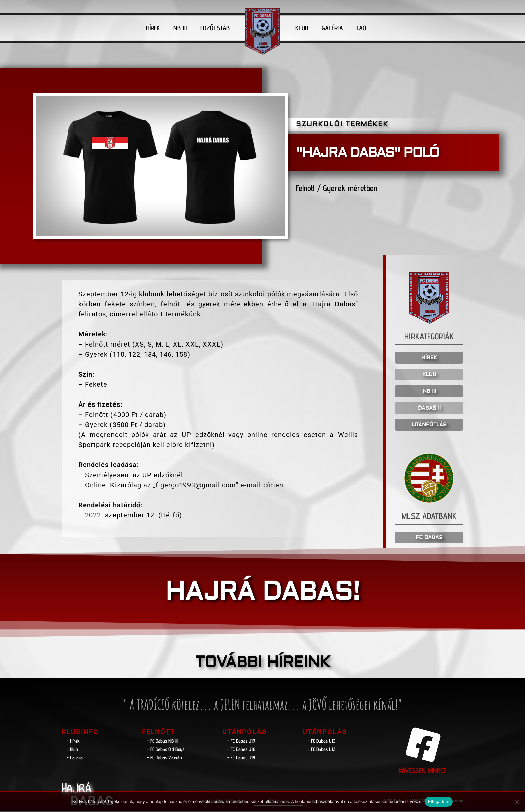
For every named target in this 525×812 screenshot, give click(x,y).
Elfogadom (439, 801)
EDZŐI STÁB (215, 28)
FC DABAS (429, 538)
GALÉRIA (332, 28)
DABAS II (429, 409)
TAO (361, 28)
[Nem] (517, 802)
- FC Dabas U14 (241, 759)
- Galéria (75, 759)
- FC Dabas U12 (321, 750)
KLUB (302, 28)
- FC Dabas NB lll (163, 742)
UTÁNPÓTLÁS (429, 425)
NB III (180, 28)
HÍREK (153, 28)
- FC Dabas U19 (241, 742)
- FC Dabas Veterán (165, 759)
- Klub (72, 750)
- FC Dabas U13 (322, 742)
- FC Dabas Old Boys (166, 750)
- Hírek (73, 742)
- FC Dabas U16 (241, 750)
